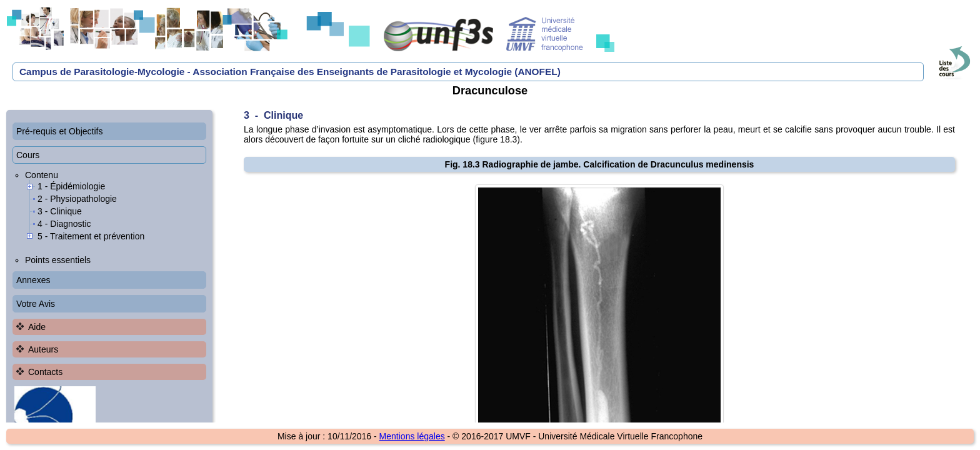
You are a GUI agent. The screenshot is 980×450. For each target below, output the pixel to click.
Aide (37, 327)
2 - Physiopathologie (77, 199)
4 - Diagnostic (64, 224)
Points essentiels (58, 260)
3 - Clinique (60, 211)
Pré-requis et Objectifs (60, 131)
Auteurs (43, 349)
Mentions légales (412, 436)
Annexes (33, 280)
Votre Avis (36, 304)
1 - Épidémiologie (71, 186)
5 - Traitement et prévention (91, 236)
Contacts (45, 372)
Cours (28, 155)
